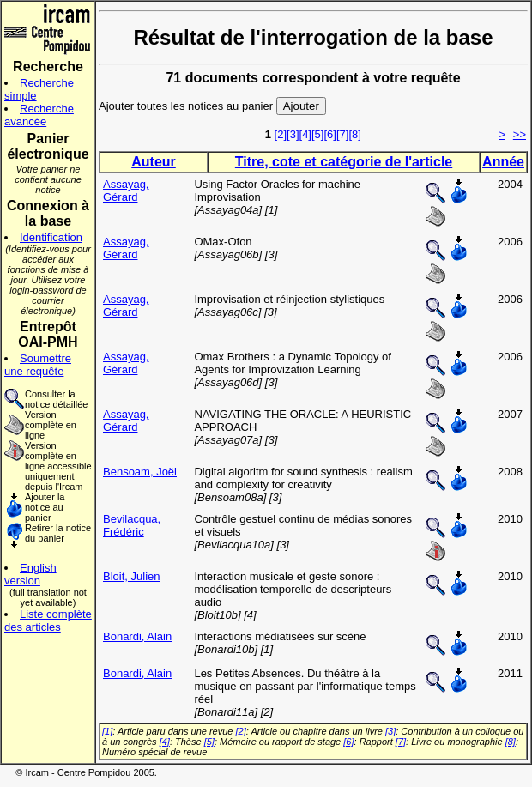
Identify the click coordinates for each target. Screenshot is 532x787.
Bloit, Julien (131, 576)
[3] (293, 134)
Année (503, 162)
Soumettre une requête (38, 365)
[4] (305, 134)
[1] (107, 731)
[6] (329, 134)
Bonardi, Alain (137, 636)
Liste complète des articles (48, 621)
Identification (51, 237)
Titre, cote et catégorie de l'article (344, 162)
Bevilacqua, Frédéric (132, 525)
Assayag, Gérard (126, 191)
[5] (317, 134)
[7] (342, 134)
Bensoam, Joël (140, 472)
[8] (354, 134)
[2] (281, 134)
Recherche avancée (39, 115)
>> (520, 134)
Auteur (154, 162)
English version (30, 574)
